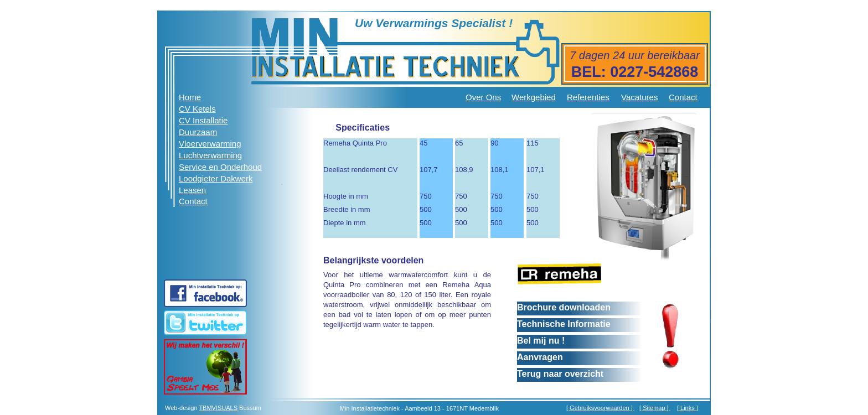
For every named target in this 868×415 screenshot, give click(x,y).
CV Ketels (197, 109)
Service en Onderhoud (220, 167)
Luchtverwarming (210, 155)
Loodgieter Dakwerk (216, 178)
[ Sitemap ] (655, 408)
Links (688, 408)
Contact (683, 97)
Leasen (192, 190)
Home (190, 97)
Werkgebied (534, 97)
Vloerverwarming (210, 144)
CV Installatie (203, 120)
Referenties (588, 97)
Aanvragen (540, 357)
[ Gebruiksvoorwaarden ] (600, 408)
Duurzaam (198, 132)
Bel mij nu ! (541, 341)
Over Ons (483, 97)
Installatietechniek (376, 408)
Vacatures (639, 97)
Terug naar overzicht (560, 374)
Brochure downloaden (564, 307)
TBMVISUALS (218, 408)
